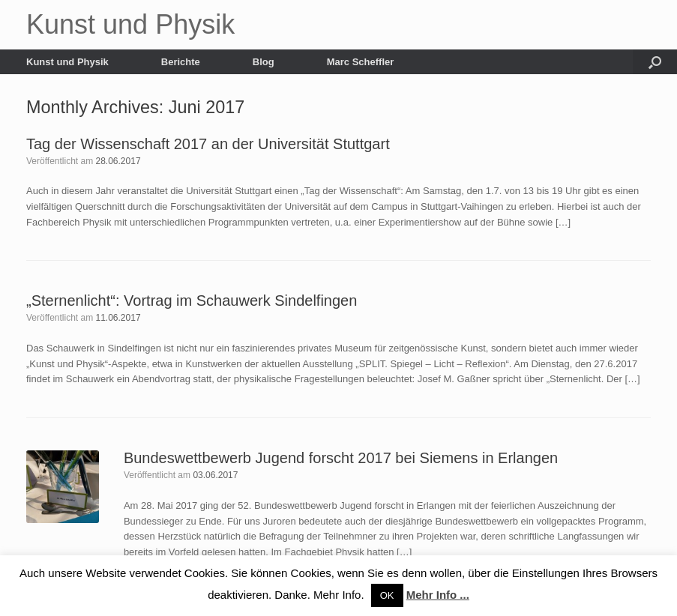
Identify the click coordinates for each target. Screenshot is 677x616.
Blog (264, 62)
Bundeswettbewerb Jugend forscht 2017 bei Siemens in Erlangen (341, 458)
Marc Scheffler (361, 62)
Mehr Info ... (438, 595)
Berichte (181, 62)
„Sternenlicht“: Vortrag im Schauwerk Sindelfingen (192, 301)
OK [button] (387, 595)
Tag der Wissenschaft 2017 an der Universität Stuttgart (208, 144)
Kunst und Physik (67, 62)
